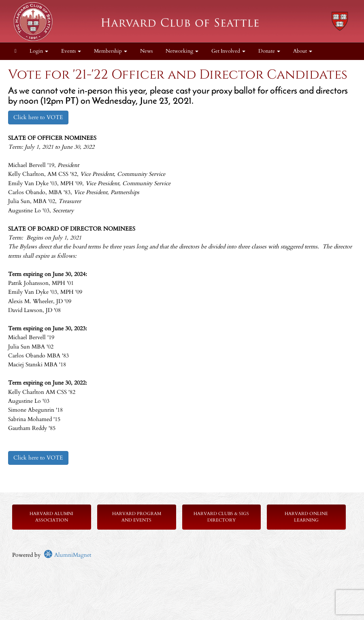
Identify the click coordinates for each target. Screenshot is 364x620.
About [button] (303, 51)
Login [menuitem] (39, 51)
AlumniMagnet (67, 555)
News (146, 51)
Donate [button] (269, 51)
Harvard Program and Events (137, 517)
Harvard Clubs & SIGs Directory (221, 517)
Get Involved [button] (228, 51)
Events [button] (71, 51)
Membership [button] (111, 51)
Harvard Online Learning (306, 517)
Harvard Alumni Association (51, 517)
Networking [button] (182, 51)
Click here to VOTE (38, 117)
